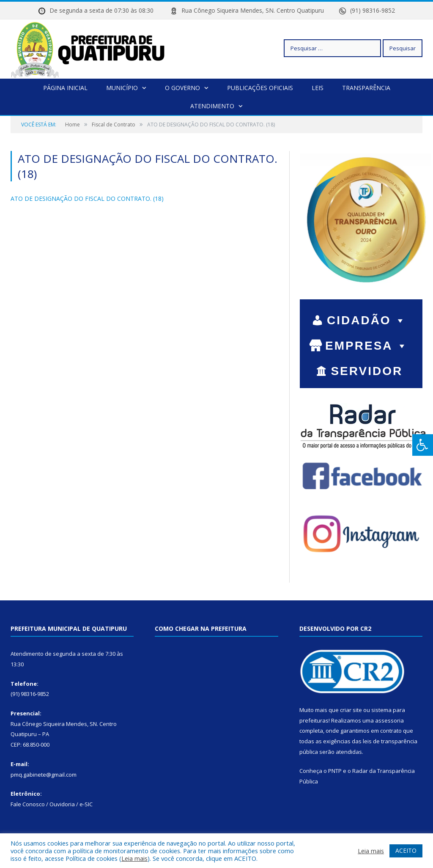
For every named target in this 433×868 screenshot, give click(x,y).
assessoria (389, 720)
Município (122, 88)
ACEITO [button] (406, 850)
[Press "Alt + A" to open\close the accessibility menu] (423, 445)
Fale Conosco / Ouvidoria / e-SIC (52, 804)
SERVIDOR (367, 372)
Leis (318, 88)
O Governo (182, 88)
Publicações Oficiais (260, 88)
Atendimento (212, 106)
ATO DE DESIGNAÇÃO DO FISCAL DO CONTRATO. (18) (87, 199)
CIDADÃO (367, 320)
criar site (351, 710)
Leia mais (134, 858)
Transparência (366, 88)
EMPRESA (367, 346)
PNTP (335, 771)
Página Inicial (65, 88)
